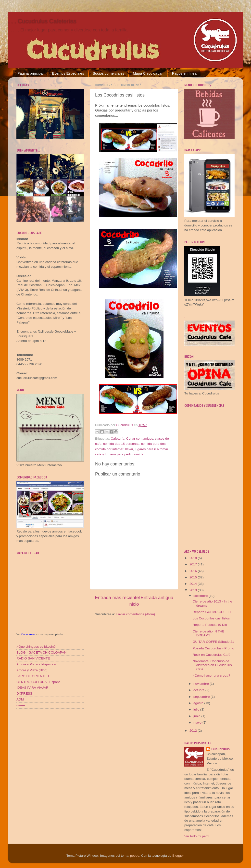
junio (197, 716)
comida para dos (153, 444)
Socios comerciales (108, 73)
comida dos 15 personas (121, 444)
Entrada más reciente (117, 597)
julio (197, 709)
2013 (194, 590)
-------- (21, 705)
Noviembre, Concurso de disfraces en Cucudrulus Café (212, 665)
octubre (199, 690)
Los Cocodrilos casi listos (211, 618)
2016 (194, 571)
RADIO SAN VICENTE (33, 658)
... (18, 711)
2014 (194, 584)
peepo (135, 856)
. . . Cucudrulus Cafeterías (42, 21)
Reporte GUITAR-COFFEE (212, 612)
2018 (194, 558)
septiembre (202, 697)
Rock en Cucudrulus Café (212, 655)
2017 (194, 564)
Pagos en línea (184, 73)
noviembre (202, 684)
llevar (129, 449)
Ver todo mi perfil (197, 836)
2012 (194, 731)
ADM (20, 699)
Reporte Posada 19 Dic (210, 625)
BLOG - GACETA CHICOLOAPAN (41, 652)
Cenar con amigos (140, 439)
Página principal (31, 73)
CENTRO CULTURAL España (38, 682)
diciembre (201, 596)
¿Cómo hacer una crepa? (211, 676)
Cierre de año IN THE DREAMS (209, 633)
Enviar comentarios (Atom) (136, 614)
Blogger (178, 856)
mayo (198, 722)
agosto (199, 703)
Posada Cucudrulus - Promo (213, 648)
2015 (194, 577)
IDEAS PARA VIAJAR (32, 688)
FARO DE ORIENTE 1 (33, 676)
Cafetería (118, 439)
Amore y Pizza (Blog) (32, 670)
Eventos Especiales (68, 73)
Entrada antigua (157, 597)
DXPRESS (24, 693)
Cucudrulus (28, 634)
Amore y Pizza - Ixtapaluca (36, 664)
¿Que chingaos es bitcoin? (36, 647)
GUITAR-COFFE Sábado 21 (213, 642)
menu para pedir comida (125, 454)
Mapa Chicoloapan (148, 73)
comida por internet (109, 449)
